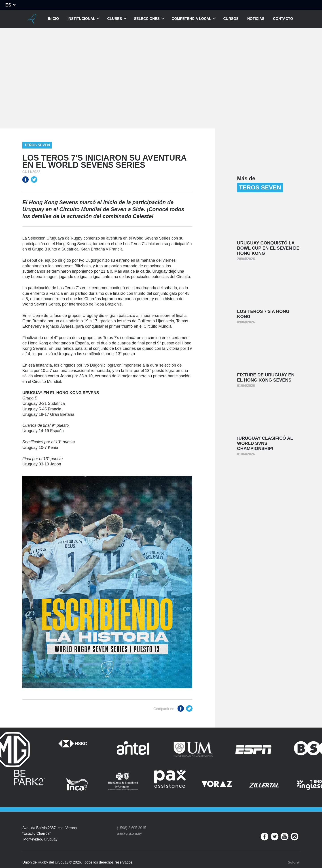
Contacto (283, 19)
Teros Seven (37, 145)
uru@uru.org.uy (129, 823)
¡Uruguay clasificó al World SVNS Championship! (265, 443)
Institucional (81, 19)
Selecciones (147, 19)
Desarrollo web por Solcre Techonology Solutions (294, 852)
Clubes (115, 19)
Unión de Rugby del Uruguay (32, 19)
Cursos (231, 19)
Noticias (256, 19)
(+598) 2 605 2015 (132, 817)
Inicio (54, 19)
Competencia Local (192, 19)
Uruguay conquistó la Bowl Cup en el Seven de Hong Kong (268, 248)
